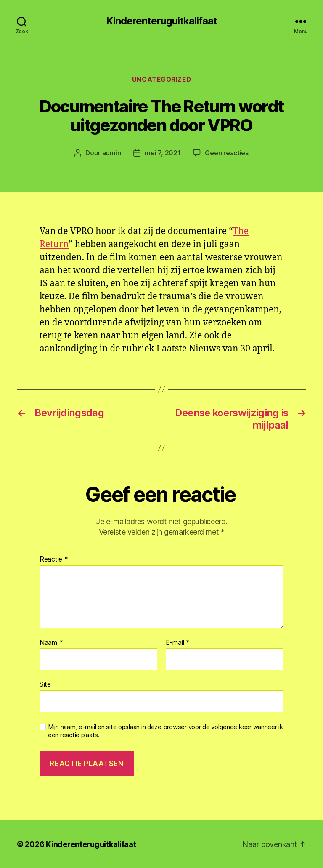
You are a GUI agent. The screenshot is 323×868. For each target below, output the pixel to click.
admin (112, 153)
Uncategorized (161, 80)
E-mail (178, 643)
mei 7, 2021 (163, 153)
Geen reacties (227, 153)
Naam (51, 643)
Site (45, 684)
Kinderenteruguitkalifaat (161, 21)
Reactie (54, 559)
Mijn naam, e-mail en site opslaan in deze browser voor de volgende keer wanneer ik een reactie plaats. (165, 731)
